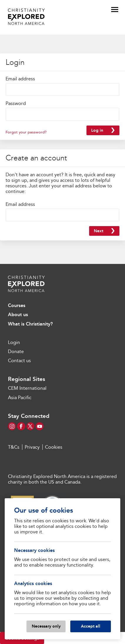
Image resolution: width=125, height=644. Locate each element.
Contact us (19, 361)
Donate (16, 351)
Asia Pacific (20, 398)
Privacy (32, 447)
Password (16, 103)
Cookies (54, 447)
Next (99, 231)
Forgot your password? (26, 132)
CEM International (27, 388)
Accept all (91, 626)
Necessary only (46, 626)
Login (14, 342)
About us (18, 315)
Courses (17, 305)
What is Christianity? (30, 324)
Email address (20, 79)
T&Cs (14, 447)
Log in (97, 130)
